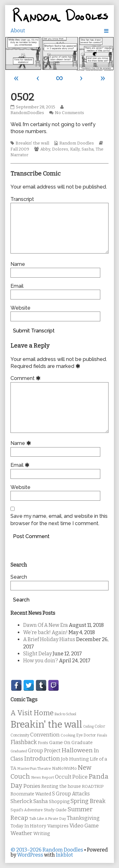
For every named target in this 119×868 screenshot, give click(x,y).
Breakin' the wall (32, 143)
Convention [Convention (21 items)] (45, 735)
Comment (26, 378)
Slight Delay (37, 654)
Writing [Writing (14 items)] (42, 834)
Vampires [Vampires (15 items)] (58, 826)
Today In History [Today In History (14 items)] (28, 826)
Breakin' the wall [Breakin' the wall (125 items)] (46, 725)
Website (20, 308)
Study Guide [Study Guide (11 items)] (55, 810)
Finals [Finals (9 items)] (102, 735)
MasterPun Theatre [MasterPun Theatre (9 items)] (34, 768)
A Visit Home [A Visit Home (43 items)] (32, 713)
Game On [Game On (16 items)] (60, 743)
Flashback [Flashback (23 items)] (24, 742)
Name (18, 264)
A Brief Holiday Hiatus (49, 639)
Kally (75, 149)
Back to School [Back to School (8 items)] (65, 714)
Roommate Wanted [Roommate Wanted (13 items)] (31, 794)
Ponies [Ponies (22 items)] (32, 786)
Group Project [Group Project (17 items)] (44, 751)
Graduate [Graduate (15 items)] (82, 743)
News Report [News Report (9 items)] (43, 777)
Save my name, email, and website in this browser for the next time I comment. (59, 520)
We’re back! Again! (45, 632)
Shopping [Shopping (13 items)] (59, 802)
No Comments (69, 113)
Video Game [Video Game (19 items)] (84, 826)
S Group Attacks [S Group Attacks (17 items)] (71, 794)
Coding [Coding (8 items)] (88, 727)
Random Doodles (77, 143)
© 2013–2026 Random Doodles (47, 850)
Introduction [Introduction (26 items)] (42, 759)
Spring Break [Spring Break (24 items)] (88, 801)
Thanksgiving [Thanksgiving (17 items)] (83, 818)
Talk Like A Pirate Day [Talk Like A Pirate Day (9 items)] (48, 819)
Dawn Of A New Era (46, 625)
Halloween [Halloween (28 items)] (77, 750)
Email (17, 286)
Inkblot (64, 855)
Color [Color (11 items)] (100, 726)
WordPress (30, 855)
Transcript (22, 199)
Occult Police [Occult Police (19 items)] (71, 777)
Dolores (60, 149)
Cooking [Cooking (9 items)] (68, 735)
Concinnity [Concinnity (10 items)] (20, 735)
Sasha (88, 149)
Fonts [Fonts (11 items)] (43, 743)
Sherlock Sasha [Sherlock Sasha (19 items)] (29, 801)
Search (19, 577)
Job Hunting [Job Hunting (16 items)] (75, 759)
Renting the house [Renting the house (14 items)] (61, 786)
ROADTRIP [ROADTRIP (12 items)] (93, 787)
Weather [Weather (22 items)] (21, 833)
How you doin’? (41, 661)
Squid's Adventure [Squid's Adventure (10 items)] (27, 810)
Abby (45, 149)
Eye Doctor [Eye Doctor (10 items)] (86, 735)
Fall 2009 (20, 149)
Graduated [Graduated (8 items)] (19, 751)
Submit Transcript (34, 331)
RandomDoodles (38, 110)
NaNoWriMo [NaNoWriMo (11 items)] (64, 768)
